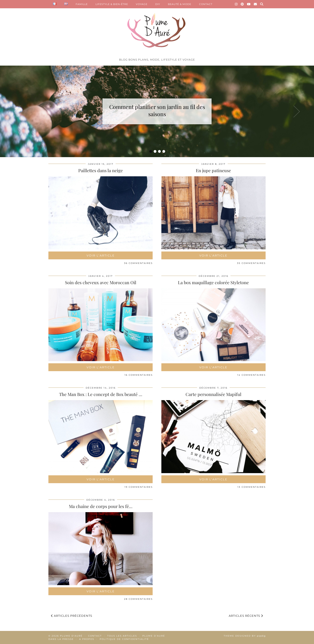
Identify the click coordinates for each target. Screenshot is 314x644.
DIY (158, 4)
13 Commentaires (252, 487)
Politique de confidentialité (124, 639)
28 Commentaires (138, 599)
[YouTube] (249, 4)
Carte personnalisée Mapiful (213, 394)
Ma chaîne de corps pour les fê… (101, 506)
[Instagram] (236, 4)
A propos (87, 639)
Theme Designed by (245, 636)
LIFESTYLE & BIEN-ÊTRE (112, 4)
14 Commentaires (251, 375)
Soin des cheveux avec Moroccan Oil (101, 282)
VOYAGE (142, 4)
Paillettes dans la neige (101, 170)
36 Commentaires (138, 263)
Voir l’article (101, 255)
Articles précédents (72, 616)
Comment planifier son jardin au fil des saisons (157, 110)
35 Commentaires (251, 263)
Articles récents (246, 616)
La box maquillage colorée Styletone (213, 282)
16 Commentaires (139, 375)
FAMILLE (82, 4)
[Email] (255, 4)
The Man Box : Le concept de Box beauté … (101, 394)
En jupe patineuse (213, 170)
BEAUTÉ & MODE (180, 4)
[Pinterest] (242, 4)
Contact (95, 636)
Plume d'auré (71, 636)
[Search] (262, 4)
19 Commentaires (139, 487)
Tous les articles (122, 636)
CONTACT (206, 4)
